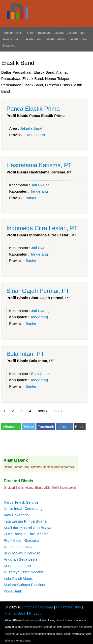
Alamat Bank (15, 613)
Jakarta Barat (33, 39)
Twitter (29, 427)
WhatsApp (11, 427)
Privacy (35, 613)
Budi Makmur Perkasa (22, 553)
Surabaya (9, 46)
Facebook (46, 427)
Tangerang (39, 191)
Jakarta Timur (12, 39)
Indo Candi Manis (18, 578)
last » (58, 411)
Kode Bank (13, 591)
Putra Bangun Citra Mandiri (26, 534)
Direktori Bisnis (12, 33)
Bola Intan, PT (25, 354)
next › (43, 411)
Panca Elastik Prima (33, 109)
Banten (31, 198)
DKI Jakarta (35, 135)
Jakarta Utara (78, 39)
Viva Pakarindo (16, 515)
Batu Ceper (40, 374)
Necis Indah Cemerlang (23, 509)
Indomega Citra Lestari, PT (42, 228)
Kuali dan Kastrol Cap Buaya (28, 528)
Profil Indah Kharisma (21, 540)
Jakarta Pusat (76, 33)
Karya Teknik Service (21, 502)
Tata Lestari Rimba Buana (25, 521)
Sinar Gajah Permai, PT (38, 291)
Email (80, 427)
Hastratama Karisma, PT (39, 165)
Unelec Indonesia (18, 547)
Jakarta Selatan (55, 39)
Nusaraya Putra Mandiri (23, 572)
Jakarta (59, 33)
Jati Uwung (40, 185)
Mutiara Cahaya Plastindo (25, 585)
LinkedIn (65, 427)
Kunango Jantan (17, 566)
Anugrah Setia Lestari (22, 559)
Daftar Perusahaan (38, 33)
